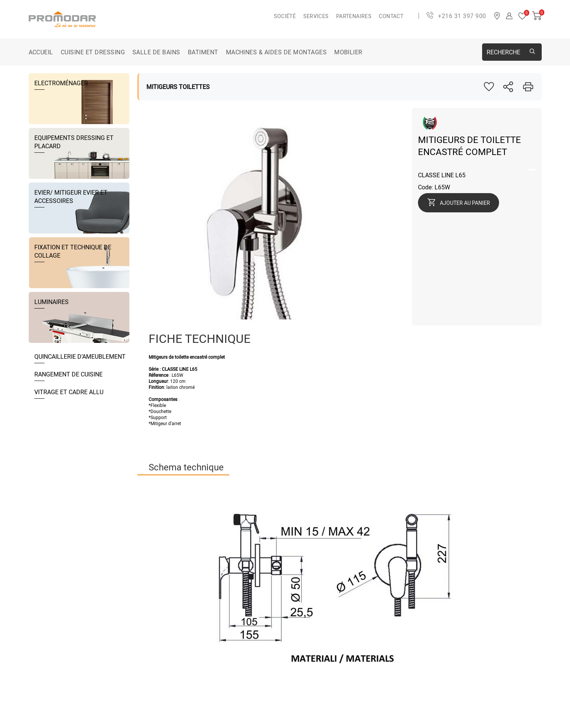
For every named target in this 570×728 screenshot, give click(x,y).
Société (285, 16)
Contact (391, 16)
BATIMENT (203, 52)
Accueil (41, 52)
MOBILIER (348, 52)
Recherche (503, 52)
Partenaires (354, 16)
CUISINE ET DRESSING (93, 52)
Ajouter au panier (465, 203)
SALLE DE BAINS (156, 52)
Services (316, 16)
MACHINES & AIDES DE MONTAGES (276, 52)
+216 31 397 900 (462, 16)
